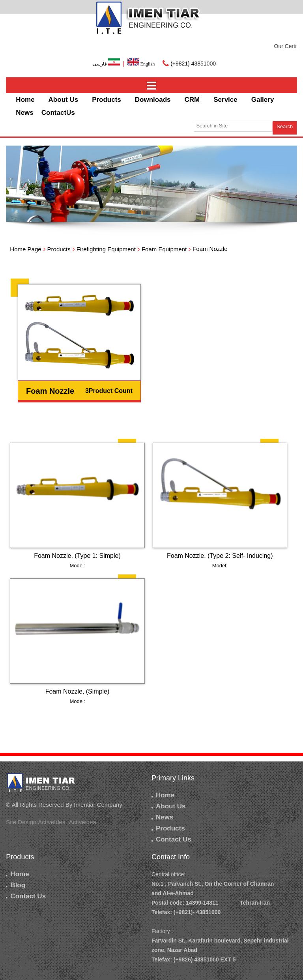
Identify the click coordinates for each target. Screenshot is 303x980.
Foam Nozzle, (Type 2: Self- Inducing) (220, 556)
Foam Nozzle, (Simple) (78, 691)
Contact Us (171, 839)
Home (25, 100)
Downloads (153, 100)
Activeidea (83, 822)
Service (225, 100)
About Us (64, 100)
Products (107, 100)
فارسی (107, 64)
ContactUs (58, 113)
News (24, 113)
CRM (192, 100)
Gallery (263, 100)
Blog (16, 885)
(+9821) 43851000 (193, 64)
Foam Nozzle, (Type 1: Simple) (77, 556)
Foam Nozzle (50, 391)
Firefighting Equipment (106, 249)
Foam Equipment (164, 249)
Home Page (25, 249)
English (141, 64)
